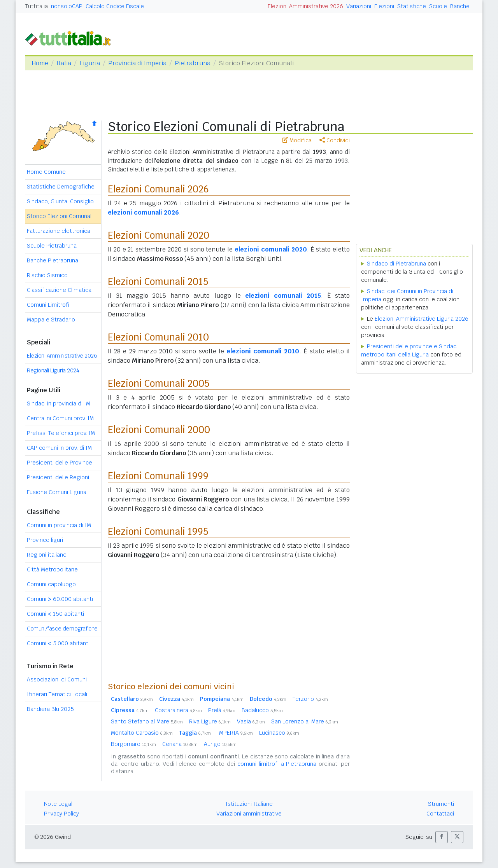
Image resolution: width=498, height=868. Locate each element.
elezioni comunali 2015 (283, 296)
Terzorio (310, 699)
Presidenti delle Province (60, 463)
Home (40, 63)
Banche (460, 6)
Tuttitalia (37, 6)
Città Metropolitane (52, 569)
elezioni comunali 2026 (143, 212)
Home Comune (46, 172)
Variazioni (359, 6)
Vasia (251, 721)
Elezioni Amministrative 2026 (305, 6)
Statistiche (412, 6)
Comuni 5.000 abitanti (58, 643)
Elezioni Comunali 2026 (158, 189)
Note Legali (59, 804)
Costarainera (178, 710)
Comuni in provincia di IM (59, 525)
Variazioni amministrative (249, 814)
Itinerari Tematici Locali (57, 694)
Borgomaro (133, 744)
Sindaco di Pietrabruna (396, 264)
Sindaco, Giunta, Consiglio (60, 201)
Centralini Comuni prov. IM (60, 418)
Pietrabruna (193, 63)
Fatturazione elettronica (59, 231)
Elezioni (384, 6)
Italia (64, 63)
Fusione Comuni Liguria (57, 492)
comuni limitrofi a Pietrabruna (277, 764)
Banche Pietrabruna (53, 260)
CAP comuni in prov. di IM (59, 448)
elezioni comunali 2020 (271, 249)
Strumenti (441, 804)
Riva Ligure (210, 721)
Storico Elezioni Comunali (60, 216)
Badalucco (262, 710)
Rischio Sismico (47, 275)
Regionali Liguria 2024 (53, 370)
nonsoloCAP (67, 6)
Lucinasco (279, 733)
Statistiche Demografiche (61, 187)
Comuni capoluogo (51, 584)
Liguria (90, 63)
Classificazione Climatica (59, 290)
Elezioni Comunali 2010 (158, 337)
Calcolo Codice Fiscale (115, 6)
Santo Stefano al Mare (147, 721)
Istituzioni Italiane (249, 804)
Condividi (335, 140)
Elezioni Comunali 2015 (158, 282)
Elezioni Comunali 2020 (159, 235)
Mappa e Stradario (51, 320)
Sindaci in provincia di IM (59, 403)
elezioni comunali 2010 (263, 351)
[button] (442, 837)
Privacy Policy (61, 814)
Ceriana (180, 744)
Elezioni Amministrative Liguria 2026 (422, 319)
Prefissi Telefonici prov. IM (61, 433)
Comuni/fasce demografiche (62, 629)
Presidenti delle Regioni (58, 477)
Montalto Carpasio (142, 733)
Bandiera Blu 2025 (50, 709)
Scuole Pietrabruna (52, 246)
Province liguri (45, 540)
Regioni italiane (47, 555)
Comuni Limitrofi (48, 305)
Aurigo (220, 744)
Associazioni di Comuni (57, 679)
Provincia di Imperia (137, 63)
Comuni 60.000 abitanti (60, 599)
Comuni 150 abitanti (55, 614)
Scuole (438, 6)
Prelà (222, 710)
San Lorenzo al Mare (305, 721)
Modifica (297, 140)
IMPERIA (235, 733)
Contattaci (440, 814)
